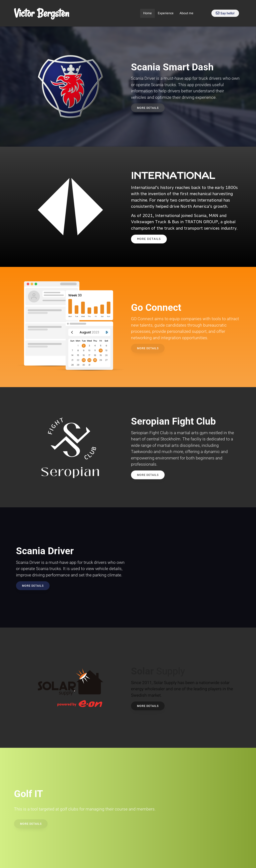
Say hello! (225, 13)
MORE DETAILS (149, 239)
